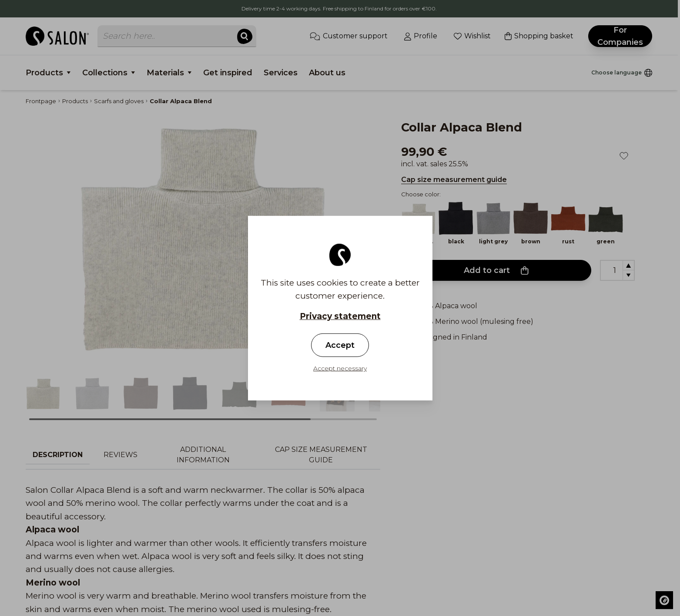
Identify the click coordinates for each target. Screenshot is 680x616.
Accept (340, 345)
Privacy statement (340, 316)
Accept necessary (340, 368)
